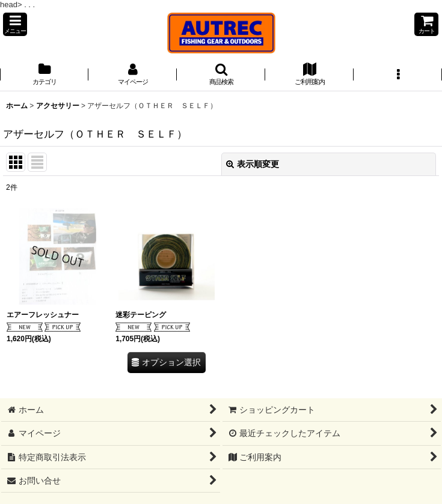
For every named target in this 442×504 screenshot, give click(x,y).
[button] (15, 24)
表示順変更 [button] (253, 164)
